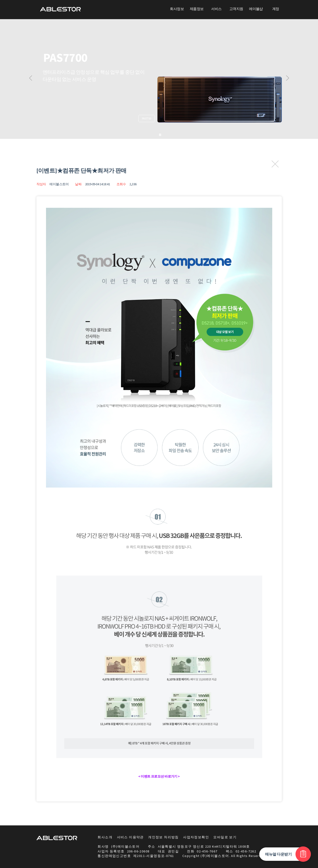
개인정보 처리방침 (163, 837)
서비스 (216, 9)
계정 (276, 9)
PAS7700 (146, 118)
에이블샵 (256, 9)
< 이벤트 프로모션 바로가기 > (159, 776)
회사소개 (105, 837)
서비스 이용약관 (130, 837)
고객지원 (236, 9)
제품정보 (197, 9)
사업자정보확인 (196, 837)
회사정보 (177, 9)
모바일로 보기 (225, 837)
